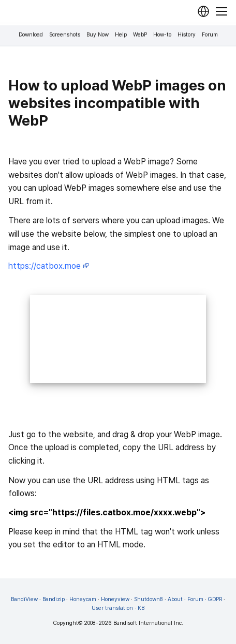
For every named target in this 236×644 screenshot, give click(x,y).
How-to (162, 35)
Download (31, 35)
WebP (140, 35)
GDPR (215, 599)
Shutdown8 (149, 599)
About (175, 599)
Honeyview (115, 599)
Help (121, 35)
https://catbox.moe (49, 266)
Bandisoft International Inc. (148, 623)
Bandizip (54, 599)
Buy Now (98, 35)
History (187, 35)
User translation (112, 608)
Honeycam (83, 599)
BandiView (24, 599)
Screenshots (65, 35)
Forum (210, 35)
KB (141, 608)
